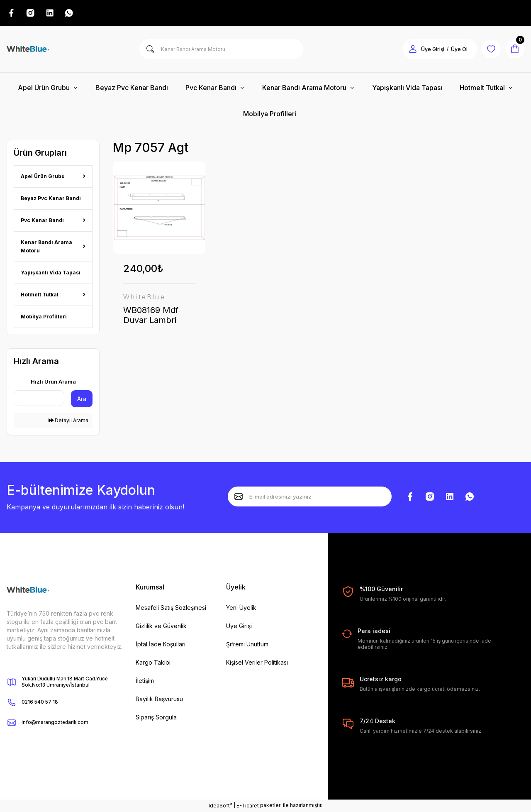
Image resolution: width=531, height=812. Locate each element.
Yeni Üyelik (241, 608)
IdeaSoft (220, 806)
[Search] (221, 50)
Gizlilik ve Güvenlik (161, 627)
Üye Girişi (239, 627)
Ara (82, 400)
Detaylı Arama (68, 421)
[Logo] (28, 50)
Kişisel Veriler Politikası (257, 663)
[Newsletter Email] (310, 497)
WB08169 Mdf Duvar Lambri (151, 316)
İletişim (145, 681)
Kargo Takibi (153, 663)
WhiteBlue (144, 298)
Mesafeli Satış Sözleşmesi (171, 608)
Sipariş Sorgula (156, 718)
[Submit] (239, 497)
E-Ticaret (248, 806)
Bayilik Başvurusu (159, 700)
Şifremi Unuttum (247, 645)
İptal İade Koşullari (161, 645)
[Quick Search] (39, 399)
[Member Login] (410, 50)
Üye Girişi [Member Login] (430, 50)
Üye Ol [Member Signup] (456, 50)
